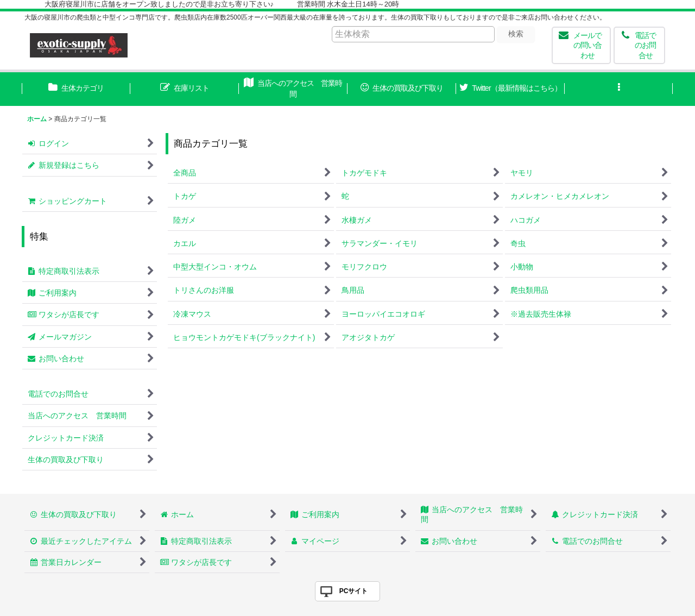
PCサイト (354, 591)
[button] (619, 89)
